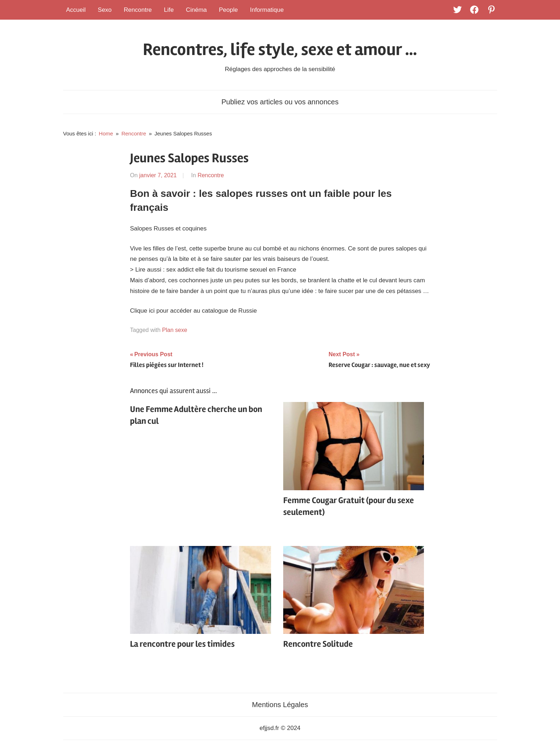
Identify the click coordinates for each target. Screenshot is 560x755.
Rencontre (138, 10)
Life (169, 10)
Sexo (105, 10)
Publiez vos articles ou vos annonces (280, 102)
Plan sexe (175, 330)
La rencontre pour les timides (182, 644)
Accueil (76, 10)
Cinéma (196, 10)
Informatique (267, 10)
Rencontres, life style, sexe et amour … (280, 49)
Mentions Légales (280, 705)
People (228, 10)
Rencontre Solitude (318, 644)
